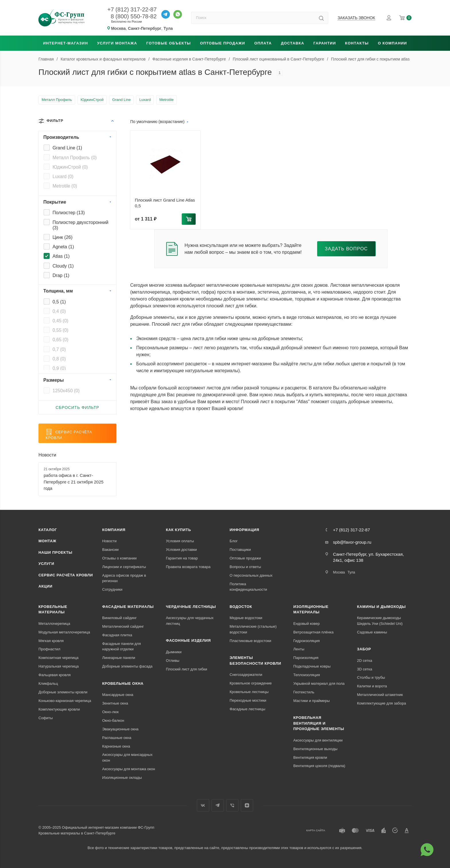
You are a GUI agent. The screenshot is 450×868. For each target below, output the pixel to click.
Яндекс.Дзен (247, 805)
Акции (45, 586)
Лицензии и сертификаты (124, 567)
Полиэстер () (69, 213)
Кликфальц (48, 683)
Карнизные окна (116, 746)
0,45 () (60, 321)
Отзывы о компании (119, 558)
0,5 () (59, 302)
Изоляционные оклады (122, 778)
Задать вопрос (346, 249)
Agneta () (63, 247)
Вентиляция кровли (310, 757)
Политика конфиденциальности (248, 587)
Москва (339, 572)
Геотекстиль (304, 692)
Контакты (357, 43)
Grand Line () (67, 148)
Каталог (48, 530)
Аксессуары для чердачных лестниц (190, 621)
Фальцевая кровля (55, 675)
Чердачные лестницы (191, 607)
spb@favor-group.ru (352, 542)
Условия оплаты (180, 541)
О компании (392, 43)
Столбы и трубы (371, 677)
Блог (234, 541)
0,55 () (60, 330)
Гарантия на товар (182, 558)
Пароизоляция (306, 658)
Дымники (174, 652)
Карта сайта (316, 830)
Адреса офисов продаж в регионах (124, 578)
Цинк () (63, 237)
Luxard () (63, 176)
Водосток (241, 607)
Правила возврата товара (188, 567)
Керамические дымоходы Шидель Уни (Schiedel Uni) (380, 621)
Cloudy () (63, 266)
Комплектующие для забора (382, 703)
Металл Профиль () (75, 158)
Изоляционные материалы (311, 609)
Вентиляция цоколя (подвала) (319, 766)
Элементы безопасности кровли (255, 661)
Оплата (263, 43)
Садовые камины (372, 632)
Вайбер (232, 805)
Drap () (61, 275)
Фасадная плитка (117, 635)
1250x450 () (66, 391)
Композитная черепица (59, 658)
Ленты (299, 649)
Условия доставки (181, 550)
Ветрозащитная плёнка (313, 632)
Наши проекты (55, 552)
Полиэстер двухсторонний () (81, 225)
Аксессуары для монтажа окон (129, 769)
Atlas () (61, 256)
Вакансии (110, 550)
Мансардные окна (118, 695)
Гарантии (325, 43)
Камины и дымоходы (381, 607)
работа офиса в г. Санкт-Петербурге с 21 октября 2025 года (74, 482)
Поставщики (240, 550)
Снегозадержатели (246, 675)
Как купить (179, 530)
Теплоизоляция (307, 675)
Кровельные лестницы (249, 692)
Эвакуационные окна (120, 729)
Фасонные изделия (188, 640)
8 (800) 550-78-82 (134, 16)
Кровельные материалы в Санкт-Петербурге (77, 833)
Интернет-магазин (66, 43)
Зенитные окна (115, 703)
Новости (47, 455)
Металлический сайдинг (123, 626)
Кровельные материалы (53, 609)
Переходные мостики (248, 700)
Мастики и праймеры (312, 701)
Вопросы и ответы (245, 567)
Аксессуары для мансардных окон (127, 757)
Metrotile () (65, 186)
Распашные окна (117, 738)
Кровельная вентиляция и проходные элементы (319, 723)
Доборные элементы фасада (127, 666)
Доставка (293, 43)
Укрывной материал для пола (319, 683)
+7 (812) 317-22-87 (132, 9)
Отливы (173, 661)
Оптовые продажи (223, 43)
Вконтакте (203, 805)
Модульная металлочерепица (64, 632)
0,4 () (59, 311)
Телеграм (218, 805)
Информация (244, 530)
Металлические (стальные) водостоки (253, 629)
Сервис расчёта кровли (66, 575)
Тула (351, 572)
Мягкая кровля (51, 641)
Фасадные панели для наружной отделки (122, 646)
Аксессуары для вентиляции (318, 740)
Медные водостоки (246, 618)
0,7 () (59, 349)
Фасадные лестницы (247, 709)
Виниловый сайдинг (119, 618)
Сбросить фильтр (77, 407)
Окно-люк (110, 712)
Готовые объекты (169, 43)
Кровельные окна (123, 683)
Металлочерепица (54, 624)
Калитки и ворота (372, 686)
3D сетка (365, 669)
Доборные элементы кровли (63, 692)
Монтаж (47, 541)
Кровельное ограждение (251, 683)
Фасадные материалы (128, 607)
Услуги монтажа (117, 43)
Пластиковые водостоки (250, 641)
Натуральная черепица (59, 666)
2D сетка (365, 661)
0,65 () (60, 340)
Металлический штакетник (380, 695)
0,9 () (59, 368)
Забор (364, 649)
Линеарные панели (119, 658)
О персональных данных (251, 575)
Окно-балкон (113, 720)
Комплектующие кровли (59, 709)
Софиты (46, 718)
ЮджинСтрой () (70, 167)
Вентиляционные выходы (315, 749)
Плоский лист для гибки (187, 669)
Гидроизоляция (307, 641)
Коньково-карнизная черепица (65, 701)
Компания (114, 530)
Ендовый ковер (307, 624)
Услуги (46, 564)
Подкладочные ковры (312, 666)
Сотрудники (112, 589)
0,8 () (59, 359)
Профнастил (49, 649)
